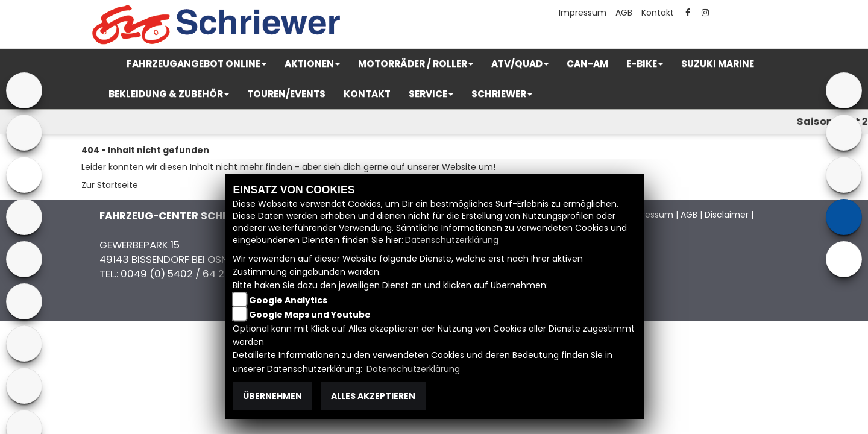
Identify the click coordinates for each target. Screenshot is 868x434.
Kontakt (658, 13)
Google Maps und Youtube (310, 315)
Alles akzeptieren (373, 396)
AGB (624, 13)
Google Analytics (288, 300)
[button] (197, 64)
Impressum (583, 13)
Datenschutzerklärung (452, 240)
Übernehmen (272, 396)
